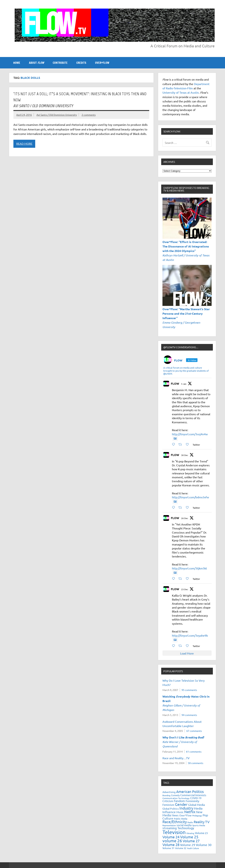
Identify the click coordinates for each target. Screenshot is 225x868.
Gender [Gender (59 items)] (181, 804)
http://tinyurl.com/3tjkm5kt (189, 568)
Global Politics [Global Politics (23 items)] (171, 809)
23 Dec (185, 589)
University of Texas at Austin (181, 92)
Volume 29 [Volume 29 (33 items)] (188, 845)
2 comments (89, 115)
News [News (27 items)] (175, 815)
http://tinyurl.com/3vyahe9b (190, 635)
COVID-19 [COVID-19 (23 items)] (196, 798)
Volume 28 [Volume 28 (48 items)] (171, 845)
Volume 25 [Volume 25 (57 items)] (189, 837)
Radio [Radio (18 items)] (190, 822)
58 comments (196, 763)
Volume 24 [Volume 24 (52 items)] (171, 837)
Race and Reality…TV (176, 758)
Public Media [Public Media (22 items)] (181, 819)
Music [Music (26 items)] (180, 812)
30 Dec (185, 455)
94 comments (189, 715)
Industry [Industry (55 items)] (186, 808)
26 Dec (185, 518)
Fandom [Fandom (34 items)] (179, 801)
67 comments (194, 731)
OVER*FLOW (102, 63)
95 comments (189, 690)
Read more (24, 143)
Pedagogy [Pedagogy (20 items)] (197, 815)
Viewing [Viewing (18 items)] (190, 833)
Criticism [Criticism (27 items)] (168, 801)
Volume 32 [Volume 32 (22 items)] (181, 848)
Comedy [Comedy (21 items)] (175, 795)
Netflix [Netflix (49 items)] (190, 812)
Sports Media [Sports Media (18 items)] (199, 825)
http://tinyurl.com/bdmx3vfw (190, 497)
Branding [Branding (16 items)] (166, 795)
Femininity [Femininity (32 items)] (192, 801)
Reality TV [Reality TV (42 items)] (202, 822)
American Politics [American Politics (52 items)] (190, 791)
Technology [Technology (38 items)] (186, 828)
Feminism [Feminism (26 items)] (168, 805)
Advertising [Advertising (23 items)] (169, 792)
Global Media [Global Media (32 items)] (196, 805)
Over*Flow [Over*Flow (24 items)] (185, 815)
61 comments (194, 752)
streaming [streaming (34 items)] (170, 828)
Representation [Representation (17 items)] (169, 825)
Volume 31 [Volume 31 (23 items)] (168, 848)
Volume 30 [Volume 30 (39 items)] (204, 845)
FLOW (175, 384)
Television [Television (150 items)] (174, 832)
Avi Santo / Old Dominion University (57, 115)
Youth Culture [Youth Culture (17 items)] (193, 848)
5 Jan (184, 384)
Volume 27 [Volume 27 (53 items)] (191, 841)
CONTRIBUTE (60, 63)
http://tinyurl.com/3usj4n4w (190, 434)
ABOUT (36, 63)
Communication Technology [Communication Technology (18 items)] (176, 798)
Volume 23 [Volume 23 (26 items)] (201, 833)
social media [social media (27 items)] (184, 825)
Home (17, 63)
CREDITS (81, 63)
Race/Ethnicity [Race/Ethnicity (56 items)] (175, 822)
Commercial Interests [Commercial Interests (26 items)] (193, 795)
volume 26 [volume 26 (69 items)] (172, 841)
